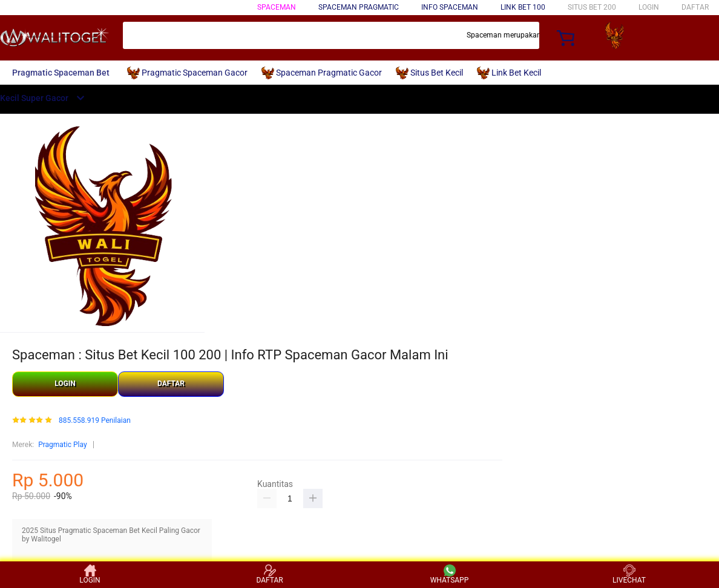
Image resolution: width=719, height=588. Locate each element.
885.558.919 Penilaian (95, 421)
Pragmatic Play (62, 445)
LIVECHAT (629, 574)
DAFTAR (695, 7)
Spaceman (277, 7)
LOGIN (649, 7)
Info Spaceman (450, 7)
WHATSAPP (450, 574)
